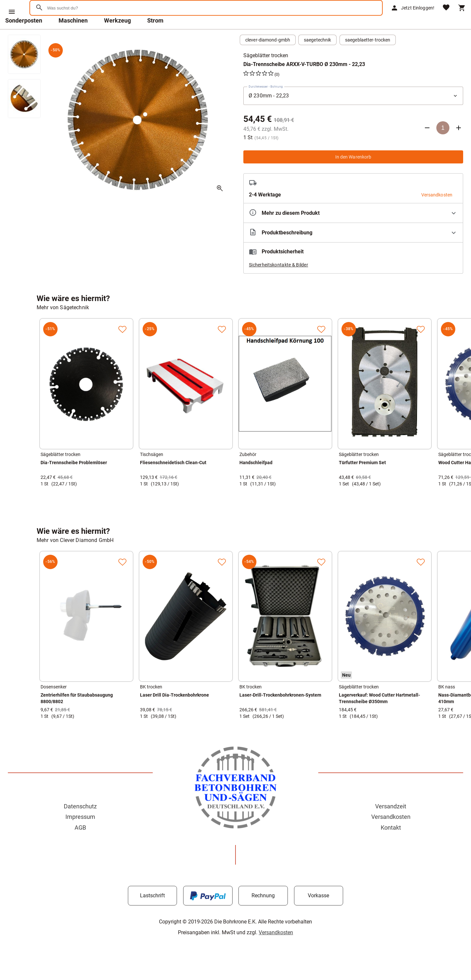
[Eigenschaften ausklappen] (353, 230)
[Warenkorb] (462, 16)
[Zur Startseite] (62, 31)
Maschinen (73, 37)
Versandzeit (391, 823)
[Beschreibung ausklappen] (353, 250)
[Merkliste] (446, 17)
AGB (80, 845)
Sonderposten (24, 37)
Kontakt (391, 845)
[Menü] (12, 12)
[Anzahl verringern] (427, 145)
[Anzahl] (443, 145)
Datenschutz (80, 823)
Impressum (80, 834)
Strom (155, 37)
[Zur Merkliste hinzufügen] (122, 346)
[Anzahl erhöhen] (459, 145)
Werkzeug (117, 37)
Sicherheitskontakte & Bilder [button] (279, 282)
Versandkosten (391, 834)
